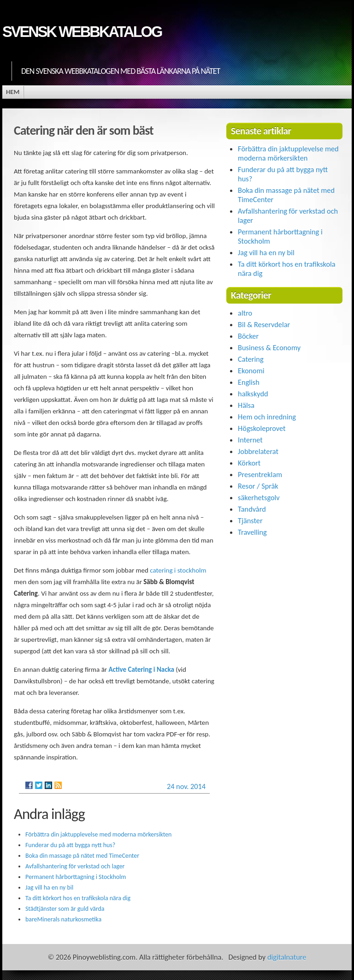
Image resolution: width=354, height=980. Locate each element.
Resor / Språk (258, 486)
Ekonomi (251, 370)
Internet (250, 440)
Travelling (252, 532)
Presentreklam (260, 474)
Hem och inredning (267, 417)
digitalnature (287, 957)
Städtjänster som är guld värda (65, 909)
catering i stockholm (178, 570)
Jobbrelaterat (258, 451)
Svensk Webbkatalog (82, 32)
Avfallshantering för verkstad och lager (75, 866)
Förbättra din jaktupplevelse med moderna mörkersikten (98, 834)
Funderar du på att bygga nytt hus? (70, 845)
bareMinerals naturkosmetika (63, 919)
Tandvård (252, 509)
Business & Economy (269, 347)
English (249, 382)
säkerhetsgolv (259, 497)
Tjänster (250, 520)
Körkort (249, 463)
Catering (251, 359)
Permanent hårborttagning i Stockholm (76, 877)
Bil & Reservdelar (264, 324)
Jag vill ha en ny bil (49, 887)
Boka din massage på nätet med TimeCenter (82, 856)
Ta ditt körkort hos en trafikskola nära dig (78, 898)
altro (245, 313)
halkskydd (253, 394)
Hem (13, 92)
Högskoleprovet (262, 428)
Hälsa (246, 405)
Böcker (248, 336)
